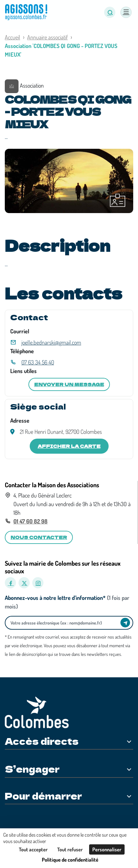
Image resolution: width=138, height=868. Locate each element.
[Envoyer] (125, 623)
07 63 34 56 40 (38, 362)
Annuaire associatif (47, 37)
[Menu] (126, 12)
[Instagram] (38, 583)
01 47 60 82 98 (31, 521)
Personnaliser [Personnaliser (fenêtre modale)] (107, 849)
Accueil (12, 37)
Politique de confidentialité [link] (70, 860)
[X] (24, 583)
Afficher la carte (69, 446)
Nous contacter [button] (39, 537)
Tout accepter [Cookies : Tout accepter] (33, 849)
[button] (110, 12)
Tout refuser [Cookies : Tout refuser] (70, 849)
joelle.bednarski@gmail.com (51, 342)
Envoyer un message (69, 384)
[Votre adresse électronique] (64, 623)
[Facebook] (10, 583)
